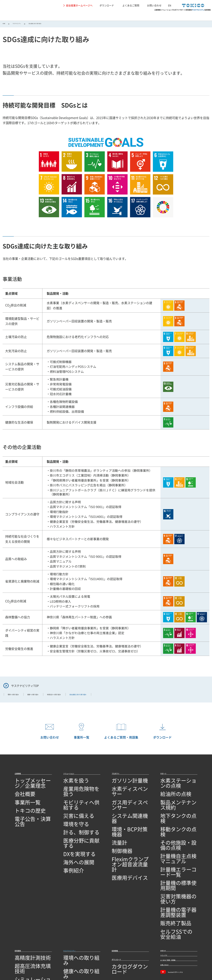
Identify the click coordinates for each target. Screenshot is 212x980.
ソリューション (92, 15)
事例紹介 (69, 846)
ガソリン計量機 (121, 786)
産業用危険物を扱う (76, 793)
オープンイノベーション (30, 929)
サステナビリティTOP (25, 687)
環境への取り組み (19, 697)
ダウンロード (107, 5)
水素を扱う (70, 786)
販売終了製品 (169, 860)
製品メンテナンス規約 (174, 800)
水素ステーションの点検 (175, 786)
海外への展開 (72, 840)
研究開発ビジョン (26, 923)
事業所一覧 (22, 800)
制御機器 (117, 826)
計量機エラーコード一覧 (175, 833)
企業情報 (69, 15)
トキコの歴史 (23, 806)
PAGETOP (204, 765)
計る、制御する (73, 820)
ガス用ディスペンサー (125, 800)
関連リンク (69, 963)
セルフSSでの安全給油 (174, 866)
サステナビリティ (178, 15)
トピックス (168, 890)
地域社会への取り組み (83, 697)
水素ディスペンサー (124, 793)
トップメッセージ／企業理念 (33, 786)
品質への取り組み (26, 943)
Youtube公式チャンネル (178, 916)
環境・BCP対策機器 (124, 813)
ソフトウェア (23, 916)
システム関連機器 (123, 806)
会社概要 (20, 793)
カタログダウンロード (125, 902)
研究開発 (154, 15)
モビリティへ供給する (77, 800)
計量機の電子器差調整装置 (177, 853)
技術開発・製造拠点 (27, 936)
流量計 (116, 820)
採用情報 (201, 15)
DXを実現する (72, 833)
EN (170, 5)
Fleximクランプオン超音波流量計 (130, 835)
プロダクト (115, 15)
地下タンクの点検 (171, 806)
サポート (135, 15)
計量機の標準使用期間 (174, 840)
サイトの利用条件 (22, 963)
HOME (6, 24)
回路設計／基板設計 (27, 909)
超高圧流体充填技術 (27, 896)
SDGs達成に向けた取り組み (80, 909)
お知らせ (166, 881)
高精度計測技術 (24, 889)
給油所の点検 (169, 793)
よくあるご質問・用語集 (177, 898)
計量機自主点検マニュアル (177, 826)
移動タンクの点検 (171, 813)
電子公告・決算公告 (27, 813)
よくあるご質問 (131, 5)
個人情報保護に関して (48, 963)
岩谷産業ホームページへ (79, 5)
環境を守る (70, 813)
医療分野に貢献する (76, 826)
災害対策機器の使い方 (174, 846)
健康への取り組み (49, 697)
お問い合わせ (154, 5)
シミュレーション (26, 903)
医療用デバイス (121, 843)
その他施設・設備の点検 (175, 820)
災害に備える (72, 806)
